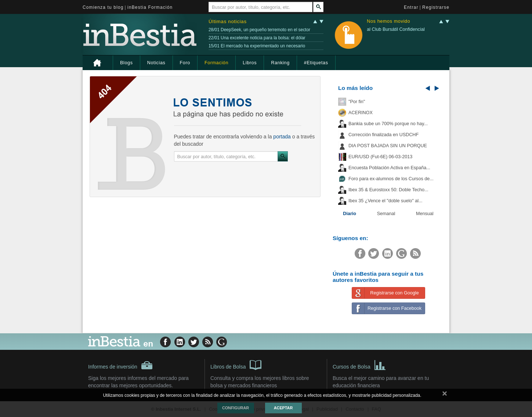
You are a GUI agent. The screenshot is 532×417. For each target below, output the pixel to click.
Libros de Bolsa (236, 365)
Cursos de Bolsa (359, 365)
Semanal (386, 214)
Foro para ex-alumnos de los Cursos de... (391, 179)
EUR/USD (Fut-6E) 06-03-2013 (380, 157)
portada (282, 137)
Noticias (156, 63)
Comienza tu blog (103, 7)
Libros (250, 63)
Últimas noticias (228, 21)
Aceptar (283, 408)
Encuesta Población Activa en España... (389, 168)
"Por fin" (357, 102)
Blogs (126, 63)
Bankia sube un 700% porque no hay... (388, 124)
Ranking (280, 63)
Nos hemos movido (388, 21)
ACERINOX (361, 113)
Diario (350, 214)
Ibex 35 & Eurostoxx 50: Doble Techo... (388, 190)
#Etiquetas (316, 63)
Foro (185, 63)
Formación (216, 63)
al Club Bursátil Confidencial (396, 29)
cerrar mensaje (445, 395)
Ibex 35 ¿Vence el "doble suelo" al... (385, 201)
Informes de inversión (120, 365)
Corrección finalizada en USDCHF (383, 135)
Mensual (425, 214)
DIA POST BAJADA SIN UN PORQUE (388, 146)
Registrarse (436, 7)
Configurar (236, 408)
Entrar (411, 7)
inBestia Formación (150, 7)
